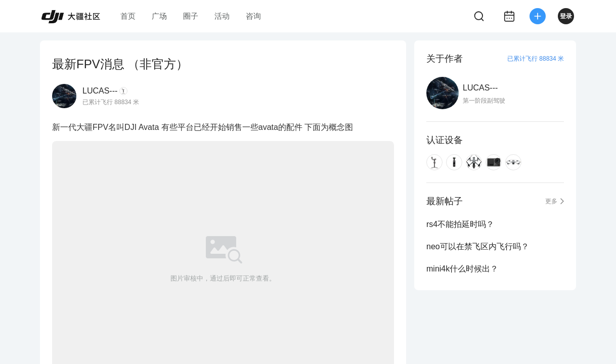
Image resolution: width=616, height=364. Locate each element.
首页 (128, 16)
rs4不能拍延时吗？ (460, 224)
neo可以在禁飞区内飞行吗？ (478, 246)
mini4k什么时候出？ (462, 269)
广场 (159, 16)
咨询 (253, 16)
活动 (222, 16)
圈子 (191, 16)
